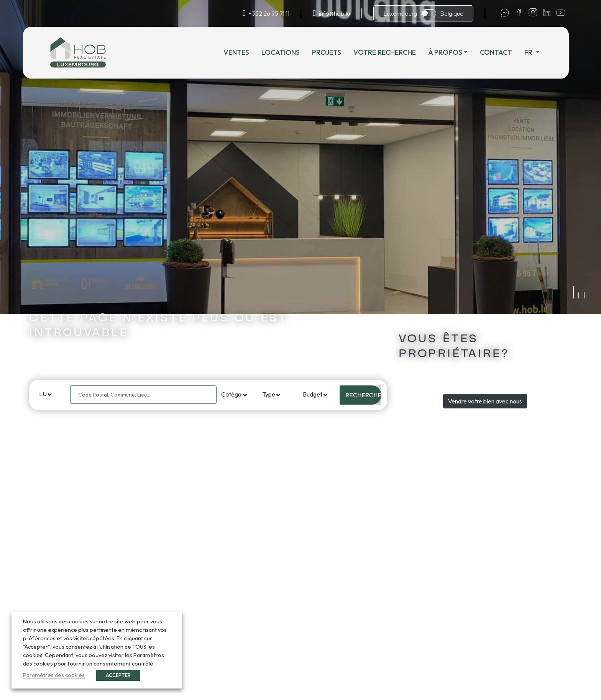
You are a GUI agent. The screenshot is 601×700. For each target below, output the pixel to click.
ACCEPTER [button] (118, 675)
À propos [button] (451, 52)
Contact (502, 52)
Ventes (242, 52)
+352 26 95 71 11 (269, 13)
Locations (286, 52)
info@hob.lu (334, 13)
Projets (332, 52)
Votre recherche (390, 52)
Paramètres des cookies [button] (54, 675)
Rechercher (363, 395)
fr (535, 52)
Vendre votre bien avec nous (485, 401)
